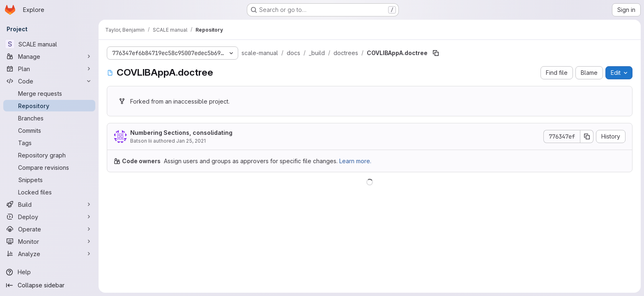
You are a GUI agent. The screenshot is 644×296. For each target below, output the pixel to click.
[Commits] (49, 130)
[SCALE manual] (49, 44)
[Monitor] (49, 241)
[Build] (49, 204)
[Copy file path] (436, 53)
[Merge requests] (49, 93)
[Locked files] (49, 192)
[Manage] (49, 56)
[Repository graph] (49, 155)
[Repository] (49, 106)
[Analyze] (49, 254)
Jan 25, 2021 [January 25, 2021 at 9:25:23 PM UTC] (191, 141)
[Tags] (49, 143)
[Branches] (49, 118)
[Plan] (49, 69)
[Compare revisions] (49, 167)
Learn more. (355, 161)
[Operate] (49, 229)
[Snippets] (49, 180)
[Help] (49, 272)
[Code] (49, 81)
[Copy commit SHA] (587, 136)
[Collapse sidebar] (49, 285)
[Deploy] (49, 217)
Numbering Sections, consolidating (181, 133)
